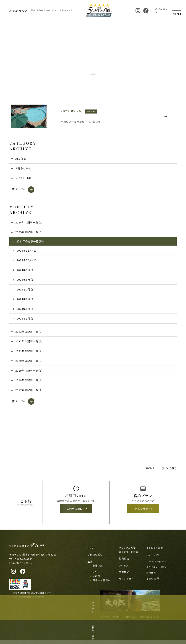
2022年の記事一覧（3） (27, 342)
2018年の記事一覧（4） (27, 381)
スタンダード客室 (129, 556)
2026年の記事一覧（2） (27, 223)
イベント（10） (21, 179)
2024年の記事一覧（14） (28, 242)
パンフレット (153, 558)
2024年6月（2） (24, 300)
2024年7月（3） (24, 290)
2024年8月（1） (24, 281)
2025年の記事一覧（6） (27, 233)
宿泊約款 (153, 582)
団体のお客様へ (102, 584)
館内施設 (124, 562)
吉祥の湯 (98, 569)
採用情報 (151, 577)
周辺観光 (124, 576)
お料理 (96, 580)
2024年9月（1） (24, 271)
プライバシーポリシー (158, 571)
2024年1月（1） (24, 320)
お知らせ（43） (21, 169)
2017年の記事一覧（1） (27, 391)
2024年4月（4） (24, 310)
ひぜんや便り (126, 583)
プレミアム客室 (127, 552)
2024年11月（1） (25, 252)
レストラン (93, 576)
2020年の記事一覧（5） (27, 362)
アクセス (124, 569)
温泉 (90, 565)
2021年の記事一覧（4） (27, 352)
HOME (92, 552)
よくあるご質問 (155, 552)
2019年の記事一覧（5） (27, 372)
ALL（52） (19, 160)
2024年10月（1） (25, 261)
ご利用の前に (95, 558)
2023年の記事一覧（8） (27, 333)
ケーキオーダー (157, 565)
